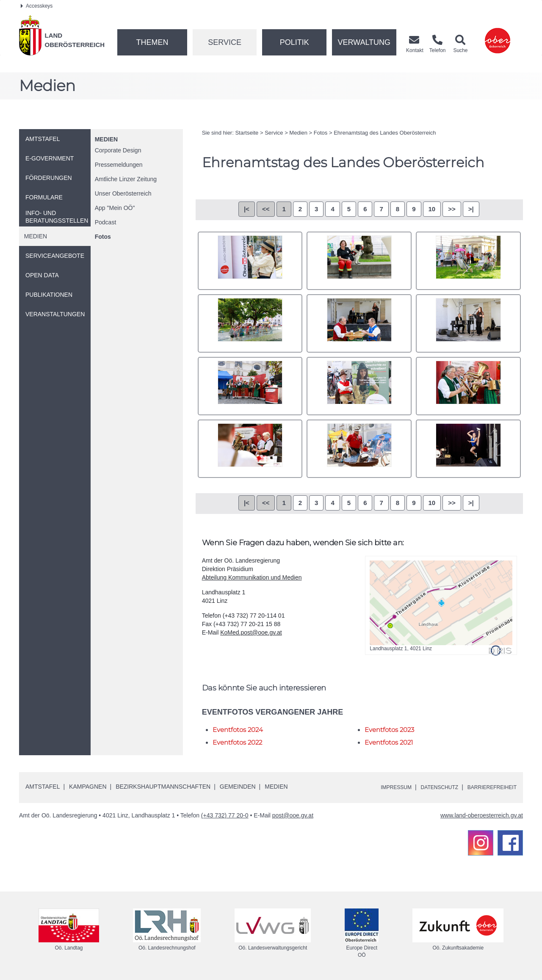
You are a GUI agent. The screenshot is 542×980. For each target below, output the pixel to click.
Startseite (247, 133)
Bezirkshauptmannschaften (163, 787)
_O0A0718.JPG (468, 323)
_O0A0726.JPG (359, 386)
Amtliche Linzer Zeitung (126, 179)
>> (452, 209)
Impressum (379, 787)
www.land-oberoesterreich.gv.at (482, 815)
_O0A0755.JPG (250, 449)
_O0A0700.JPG (468, 261)
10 (432, 209)
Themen (152, 42)
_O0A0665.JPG (359, 261)
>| (471, 209)
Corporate (118, 150)
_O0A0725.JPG (250, 386)
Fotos (103, 237)
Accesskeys (37, 6)
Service (225, 42)
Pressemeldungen (119, 165)
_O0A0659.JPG (250, 261)
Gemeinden (238, 787)
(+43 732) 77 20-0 (225, 815)
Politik (295, 42)
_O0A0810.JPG (468, 449)
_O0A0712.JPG (250, 323)
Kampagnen (88, 787)
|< (247, 209)
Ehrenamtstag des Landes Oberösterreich (385, 133)
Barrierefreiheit (488, 787)
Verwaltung (364, 42)
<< (266, 209)
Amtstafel (43, 787)
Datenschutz (428, 787)
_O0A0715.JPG (359, 323)
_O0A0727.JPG (468, 386)
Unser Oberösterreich (123, 193)
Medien (106, 139)
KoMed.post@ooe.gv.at (251, 632)
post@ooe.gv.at (293, 815)
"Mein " (115, 208)
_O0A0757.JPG (359, 449)
